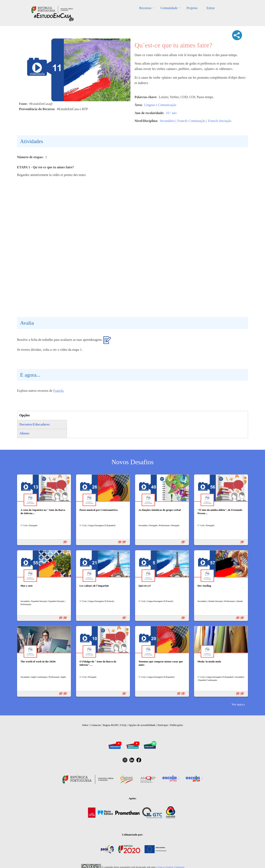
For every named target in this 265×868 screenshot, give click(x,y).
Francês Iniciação (220, 121)
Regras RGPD (111, 725)
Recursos (145, 8)
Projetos (192, 8)
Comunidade (169, 8)
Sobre (85, 725)
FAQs (123, 725)
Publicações (177, 725)
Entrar (211, 8)
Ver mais (237, 704)
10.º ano (171, 113)
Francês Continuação (191, 121)
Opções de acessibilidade (142, 725)
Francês (58, 391)
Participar (163, 725)
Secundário (167, 121)
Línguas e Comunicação (160, 105)
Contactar (96, 725)
